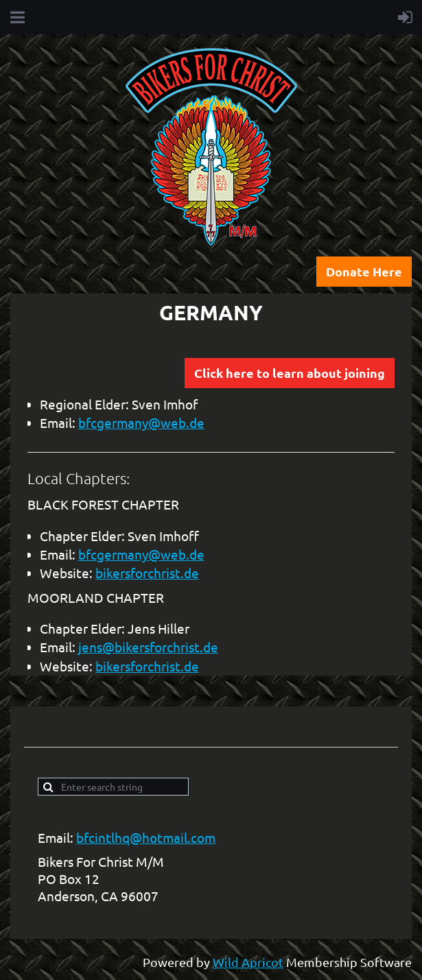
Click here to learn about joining (290, 373)
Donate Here (364, 271)
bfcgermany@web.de (141, 422)
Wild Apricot (248, 962)
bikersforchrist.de (147, 573)
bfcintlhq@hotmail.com (146, 837)
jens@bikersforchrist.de (148, 647)
